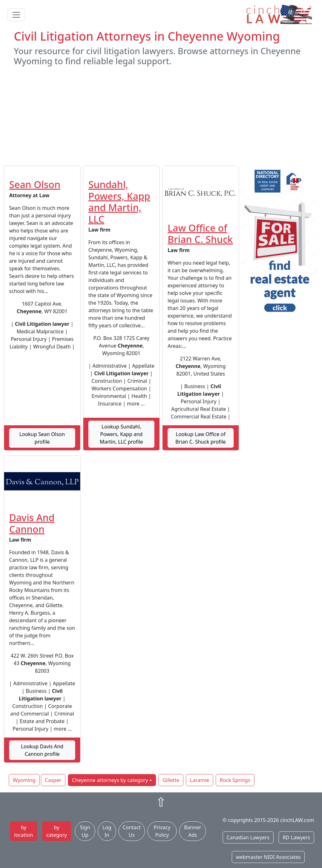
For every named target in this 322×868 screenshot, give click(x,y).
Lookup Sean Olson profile (42, 438)
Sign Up (85, 831)
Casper (53, 780)
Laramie (200, 780)
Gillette (171, 780)
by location (24, 831)
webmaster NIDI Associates (268, 857)
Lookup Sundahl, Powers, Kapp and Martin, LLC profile (121, 434)
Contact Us (132, 831)
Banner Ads (193, 831)
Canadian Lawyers (248, 837)
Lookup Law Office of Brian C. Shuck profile (201, 438)
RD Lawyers (296, 837)
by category (57, 831)
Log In (107, 831)
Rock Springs (235, 780)
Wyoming (24, 780)
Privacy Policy (162, 831)
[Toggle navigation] (16, 15)
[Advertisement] (161, 116)
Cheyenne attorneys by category (110, 780)
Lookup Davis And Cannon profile (42, 750)
